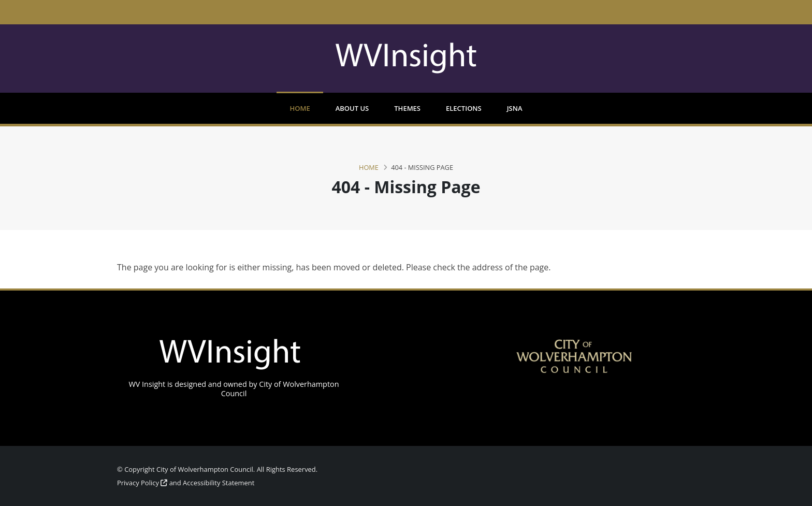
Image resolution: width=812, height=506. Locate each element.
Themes (407, 108)
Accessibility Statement (219, 483)
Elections (464, 108)
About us (352, 108)
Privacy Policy (142, 483)
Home (300, 108)
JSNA (515, 108)
